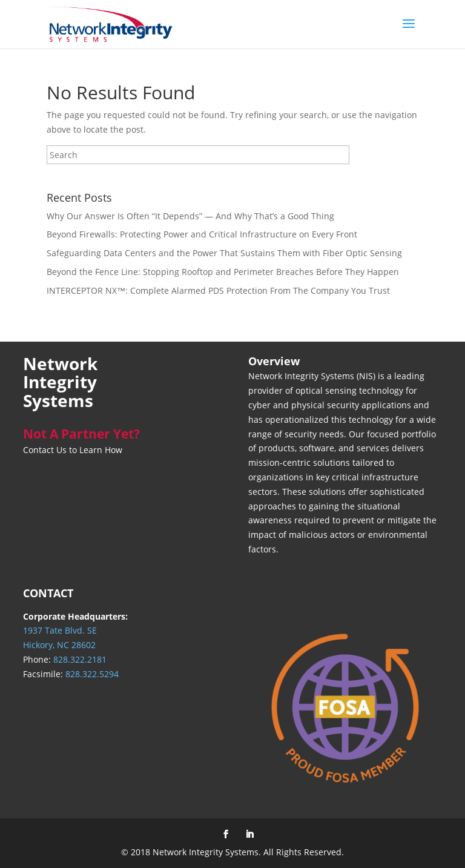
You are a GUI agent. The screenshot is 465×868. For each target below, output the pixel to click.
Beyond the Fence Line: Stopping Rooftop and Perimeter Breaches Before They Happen (223, 272)
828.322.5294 (92, 674)
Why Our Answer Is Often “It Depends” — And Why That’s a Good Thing (190, 216)
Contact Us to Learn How (73, 450)
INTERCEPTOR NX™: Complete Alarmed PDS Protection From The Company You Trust (218, 290)
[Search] (198, 155)
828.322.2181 (80, 659)
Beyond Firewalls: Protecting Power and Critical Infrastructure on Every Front (202, 234)
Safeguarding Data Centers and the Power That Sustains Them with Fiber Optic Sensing (224, 253)
